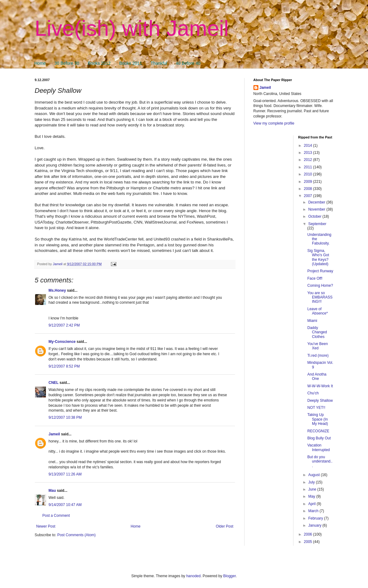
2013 (309, 153)
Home (40, 63)
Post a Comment (56, 516)
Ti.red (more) (318, 356)
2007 (309, 196)
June (313, 489)
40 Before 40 (188, 63)
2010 (309, 174)
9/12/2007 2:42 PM (64, 325)
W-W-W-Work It (320, 386)
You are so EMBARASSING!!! (320, 297)
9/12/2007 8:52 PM (64, 366)
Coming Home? (320, 286)
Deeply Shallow (320, 401)
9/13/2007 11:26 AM (65, 474)
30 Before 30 (67, 63)
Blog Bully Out (319, 438)
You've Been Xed (318, 346)
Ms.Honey (57, 290)
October (315, 216)
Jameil (54, 434)
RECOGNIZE (318, 431)
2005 (309, 542)
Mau (52, 491)
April (312, 504)
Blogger (230, 576)
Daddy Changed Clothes (317, 332)
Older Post (225, 526)
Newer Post (46, 526)
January (315, 525)
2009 (309, 182)
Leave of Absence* (317, 311)
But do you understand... (320, 461)
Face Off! (315, 278)
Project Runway (320, 271)
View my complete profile (274, 123)
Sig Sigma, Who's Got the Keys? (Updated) (318, 257)
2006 (309, 534)
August (315, 475)
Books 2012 (99, 63)
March (314, 511)
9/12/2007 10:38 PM (65, 417)
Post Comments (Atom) (77, 535)
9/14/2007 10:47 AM (65, 505)
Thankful (159, 63)
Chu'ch (313, 393)
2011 (309, 167)
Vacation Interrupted (319, 447)
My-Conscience (62, 342)
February (316, 518)
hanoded (194, 576)
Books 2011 (131, 63)
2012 (309, 160)
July (312, 482)
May (312, 496)
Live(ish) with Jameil (132, 28)
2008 (309, 189)
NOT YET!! (316, 408)
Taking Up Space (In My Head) (318, 419)
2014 (309, 146)
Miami (312, 321)
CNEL (54, 383)
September (317, 224)
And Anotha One (317, 376)
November (317, 209)
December (317, 202)
